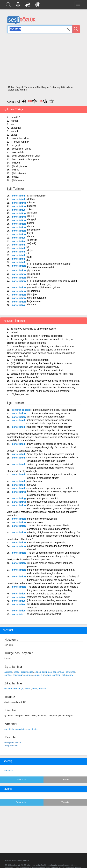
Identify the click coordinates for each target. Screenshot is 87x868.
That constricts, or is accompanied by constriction (53, 611)
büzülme (32, 206)
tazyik (30, 233)
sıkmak (14, 131)
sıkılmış (30, 199)
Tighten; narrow (20, 394)
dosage (21, 410)
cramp (37, 675)
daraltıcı (32, 305)
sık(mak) (32, 243)
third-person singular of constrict (44, 614)
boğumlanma (34, 301)
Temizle (65, 779)
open (35, 688)
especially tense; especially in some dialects (50, 488)
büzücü (16, 163)
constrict (9, 771)
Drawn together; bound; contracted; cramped (50, 454)
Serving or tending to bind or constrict (47, 594)
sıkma (34, 213)
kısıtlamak (21, 173)
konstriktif (32, 240)
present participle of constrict (42, 498)
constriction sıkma (22, 149)
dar (28, 260)
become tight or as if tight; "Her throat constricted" (37, 370)
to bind (14, 332)
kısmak (14, 121)
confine (8, 675)
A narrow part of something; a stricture (52, 413)
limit (63, 675)
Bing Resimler (11, 746)
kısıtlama (35, 271)
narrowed (31, 485)
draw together (53, 675)
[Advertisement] (44, 60)
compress (47, 672)
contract (28, 675)
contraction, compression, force (48, 417)
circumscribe (27, 672)
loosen (28, 688)
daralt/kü (15, 117)
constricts (18, 614)
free (15, 688)
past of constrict (35, 481)
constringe (18, 675)
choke (16, 672)
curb (43, 675)
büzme (16, 170)
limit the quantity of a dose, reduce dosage (54, 410)
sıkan (30, 209)
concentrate (59, 672)
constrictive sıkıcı (20, 138)
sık (12, 124)
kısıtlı (29, 257)
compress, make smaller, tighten (31, 360)
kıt (28, 247)
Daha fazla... (22, 779)
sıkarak (31, 202)
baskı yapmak (22, 142)
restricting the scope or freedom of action (49, 597)
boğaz (15, 177)
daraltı (31, 226)
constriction (19, 206)
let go (21, 688)
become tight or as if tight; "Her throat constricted (37, 336)
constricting (19, 203)
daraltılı (31, 236)
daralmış (41, 196)
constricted (19, 196)
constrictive (19, 210)
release (42, 688)
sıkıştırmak (21, 166)
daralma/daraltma (37, 298)
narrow (70, 675)
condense (70, 672)
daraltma (35, 291)
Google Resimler (13, 743)
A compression (35, 522)
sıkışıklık (35, 274)
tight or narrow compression (42, 519)
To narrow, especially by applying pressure (33, 329)
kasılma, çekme (52, 288)
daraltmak (16, 128)
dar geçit (15, 145)
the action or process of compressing (47, 543)
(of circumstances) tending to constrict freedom (52, 502)
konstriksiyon (34, 230)
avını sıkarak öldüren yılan (26, 156)
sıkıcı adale (18, 152)
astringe (8, 672)
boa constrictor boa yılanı (25, 159)
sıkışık (30, 250)
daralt (14, 135)
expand (8, 688)
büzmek (20, 180)
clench (38, 672)
